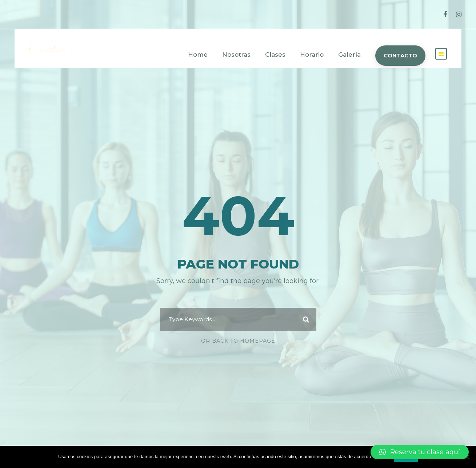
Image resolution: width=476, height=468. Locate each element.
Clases (275, 55)
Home (198, 55)
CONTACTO (400, 55)
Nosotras (236, 55)
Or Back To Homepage (238, 341)
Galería (349, 55)
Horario (312, 55)
